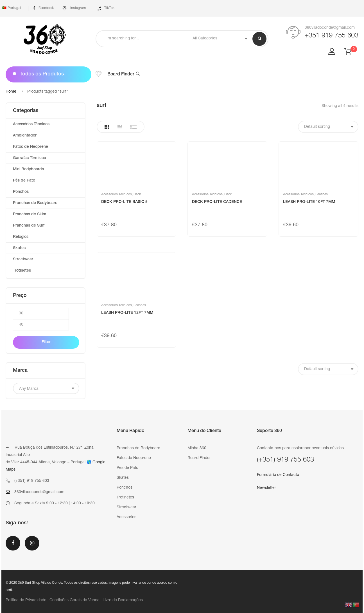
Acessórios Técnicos (117, 194)
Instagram (74, 8)
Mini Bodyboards (28, 169)
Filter (46, 342)
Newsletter (266, 488)
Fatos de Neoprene (30, 147)
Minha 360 (197, 448)
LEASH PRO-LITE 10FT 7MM (309, 202)
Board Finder (124, 75)
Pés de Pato (24, 181)
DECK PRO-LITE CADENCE (217, 202)
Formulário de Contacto (278, 475)
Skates (19, 248)
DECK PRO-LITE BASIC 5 (124, 202)
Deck (137, 194)
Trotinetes (22, 271)
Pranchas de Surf (29, 226)
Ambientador (25, 136)
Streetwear (23, 259)
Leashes (322, 194)
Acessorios (126, 517)
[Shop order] (328, 127)
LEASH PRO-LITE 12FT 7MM (127, 313)
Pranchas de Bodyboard (35, 203)
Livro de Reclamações (123, 600)
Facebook (43, 8)
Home (11, 92)
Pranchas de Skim (30, 214)
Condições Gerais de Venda (74, 600)
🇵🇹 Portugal (11, 8)
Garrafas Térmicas (29, 158)
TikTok (106, 8)
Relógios (21, 237)
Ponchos (21, 192)
